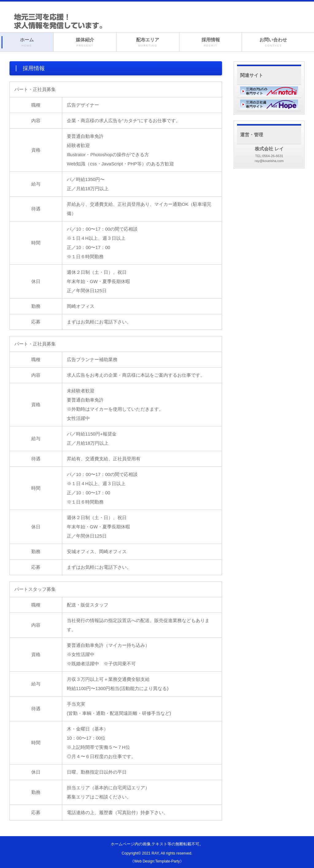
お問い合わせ (273, 42)
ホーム (27, 42)
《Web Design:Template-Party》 (157, 861)
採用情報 (211, 42)
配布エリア (148, 42)
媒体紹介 (85, 42)
